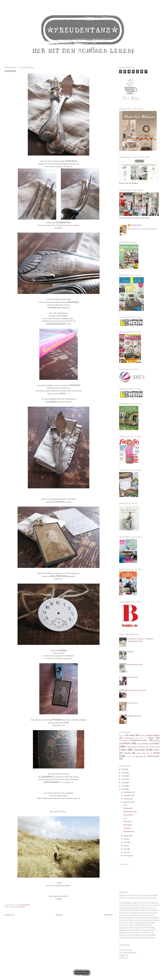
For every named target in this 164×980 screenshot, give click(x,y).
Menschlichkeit (129, 831)
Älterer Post (108, 915)
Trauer (129, 756)
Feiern (151, 738)
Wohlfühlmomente (130, 812)
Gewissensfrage (143, 744)
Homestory (141, 747)
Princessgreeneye (73, 573)
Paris (125, 805)
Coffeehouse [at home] (134, 664)
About (121, 736)
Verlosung (139, 756)
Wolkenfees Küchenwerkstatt (68, 225)
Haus (13, 907)
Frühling (157, 740)
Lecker (157, 750)
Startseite (59, 915)
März (126, 852)
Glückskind (127, 821)
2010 (124, 789)
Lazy (125, 818)
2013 (124, 779)
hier (69, 305)
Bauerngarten (153, 735)
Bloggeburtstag (130, 738)
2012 (124, 783)
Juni (125, 842)
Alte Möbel (130, 735)
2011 (124, 786)
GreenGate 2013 (132, 677)
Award (142, 735)
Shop (156, 753)
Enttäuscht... (130, 652)
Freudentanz (136, 225)
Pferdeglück (128, 825)
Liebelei (127, 753)
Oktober (127, 799)
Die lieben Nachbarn (133, 716)
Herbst (129, 747)
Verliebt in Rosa (132, 703)
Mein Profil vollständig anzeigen (142, 229)
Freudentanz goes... (139, 740)
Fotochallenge (123, 741)
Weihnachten (154, 756)
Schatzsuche (128, 808)
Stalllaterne (127, 828)
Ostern (139, 753)
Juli (125, 839)
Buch (142, 738)
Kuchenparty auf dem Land (136, 690)
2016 (124, 769)
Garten (127, 743)
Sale (148, 753)
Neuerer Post (9, 915)
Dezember (128, 792)
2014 (124, 776)
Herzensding (128, 815)
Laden (123, 750)
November (128, 795)
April (126, 849)
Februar (127, 856)
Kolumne (152, 747)
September (128, 802)
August (127, 836)
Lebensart (21, 907)
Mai (125, 846)
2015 (124, 773)
